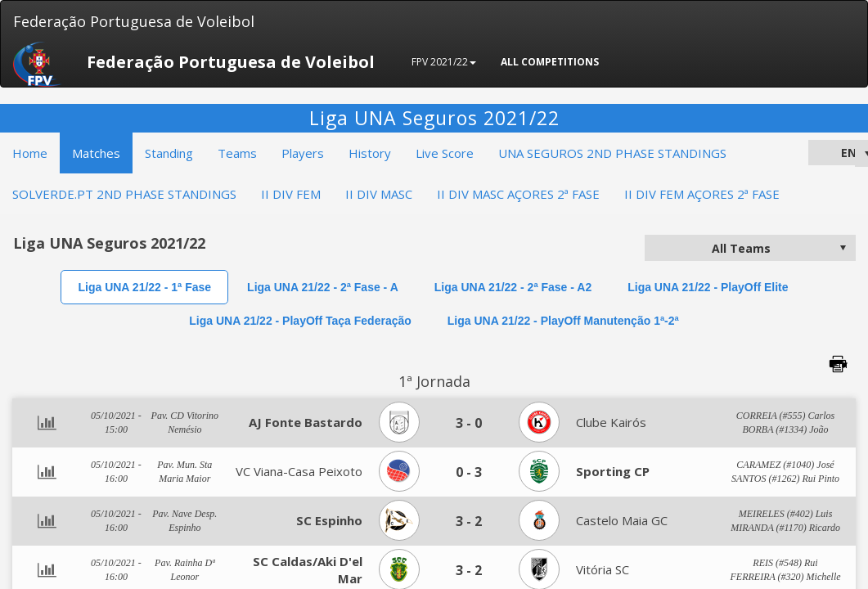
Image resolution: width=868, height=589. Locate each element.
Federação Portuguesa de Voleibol (134, 21)
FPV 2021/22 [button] (444, 62)
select (843, 248)
